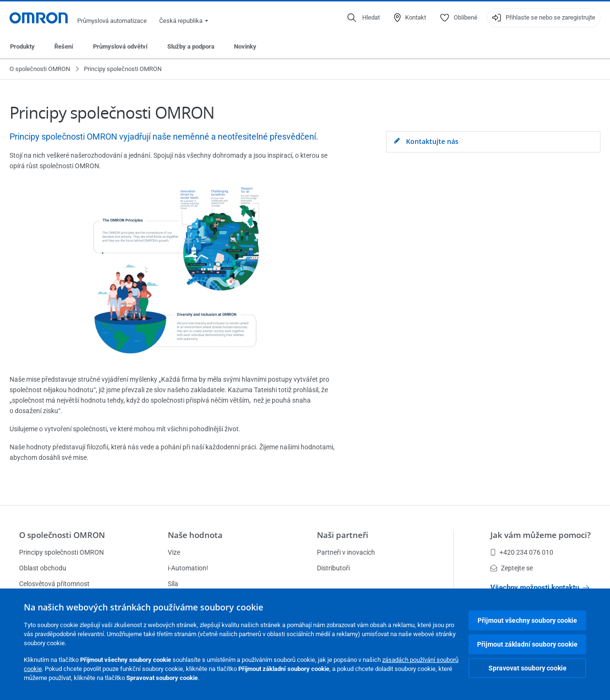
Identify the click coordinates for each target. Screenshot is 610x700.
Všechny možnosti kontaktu (540, 588)
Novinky (245, 46)
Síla (173, 584)
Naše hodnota (195, 535)
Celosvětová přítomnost (54, 584)
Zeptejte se (512, 568)
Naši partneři (343, 535)
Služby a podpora (191, 46)
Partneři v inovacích (346, 552)
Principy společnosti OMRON (61, 552)
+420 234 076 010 (522, 552)
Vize (174, 552)
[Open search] (364, 18)
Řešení (64, 46)
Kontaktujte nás (426, 142)
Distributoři (333, 568)
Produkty (22, 46)
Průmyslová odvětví (120, 46)
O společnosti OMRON (40, 69)
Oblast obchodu (43, 568)
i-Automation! (188, 568)
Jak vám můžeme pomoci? (541, 535)
